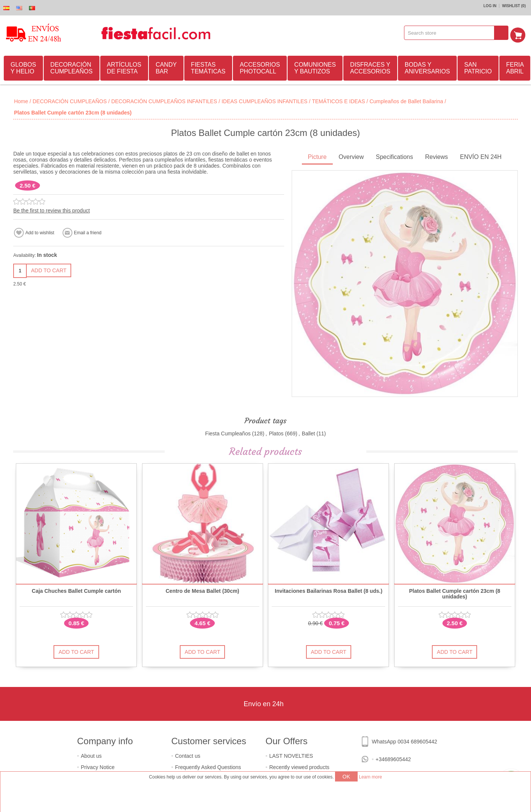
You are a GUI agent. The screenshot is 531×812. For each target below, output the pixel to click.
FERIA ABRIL (515, 67)
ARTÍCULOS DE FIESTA (124, 67)
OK (346, 777)
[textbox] (452, 33)
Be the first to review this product (51, 209)
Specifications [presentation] (394, 156)
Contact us (188, 755)
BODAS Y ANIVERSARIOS (427, 67)
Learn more (370, 777)
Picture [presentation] (317, 156)
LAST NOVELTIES (291, 755)
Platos (276, 432)
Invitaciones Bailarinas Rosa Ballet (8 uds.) (329, 590)
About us (91, 755)
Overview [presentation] (351, 156)
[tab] (317, 156)
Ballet (308, 432)
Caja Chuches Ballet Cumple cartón (76, 590)
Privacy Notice (98, 766)
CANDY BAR (166, 67)
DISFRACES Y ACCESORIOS (370, 67)
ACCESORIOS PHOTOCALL (260, 67)
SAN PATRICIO (478, 67)
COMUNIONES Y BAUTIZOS (315, 67)
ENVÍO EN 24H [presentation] (481, 156)
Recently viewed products (300, 766)
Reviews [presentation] (436, 156)
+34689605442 (393, 758)
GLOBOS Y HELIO (23, 67)
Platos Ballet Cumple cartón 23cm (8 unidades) (454, 593)
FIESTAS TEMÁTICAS (208, 67)
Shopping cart (520, 33)
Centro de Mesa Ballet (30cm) (203, 590)
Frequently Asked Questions (208, 766)
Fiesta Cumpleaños (228, 432)
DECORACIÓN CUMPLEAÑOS (72, 67)
